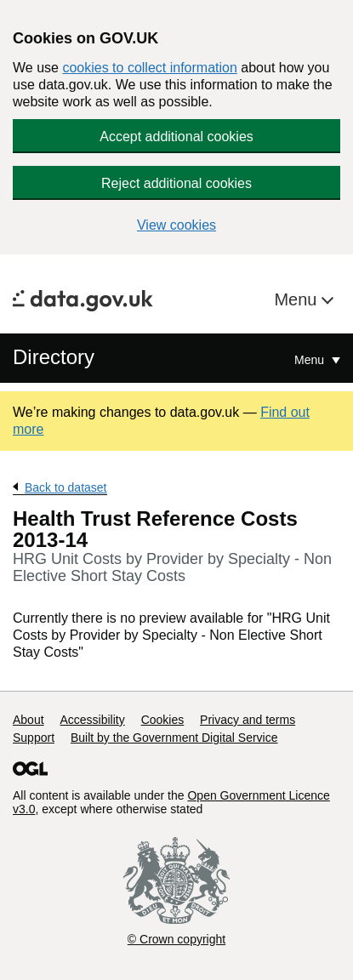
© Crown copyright (176, 939)
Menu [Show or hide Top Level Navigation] (311, 360)
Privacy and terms (248, 720)
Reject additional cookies (176, 183)
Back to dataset (66, 487)
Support (34, 738)
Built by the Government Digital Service (174, 738)
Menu (298, 299)
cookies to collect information (149, 68)
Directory (54, 357)
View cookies (176, 225)
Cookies (163, 720)
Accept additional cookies (176, 137)
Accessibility (92, 720)
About (28, 720)
